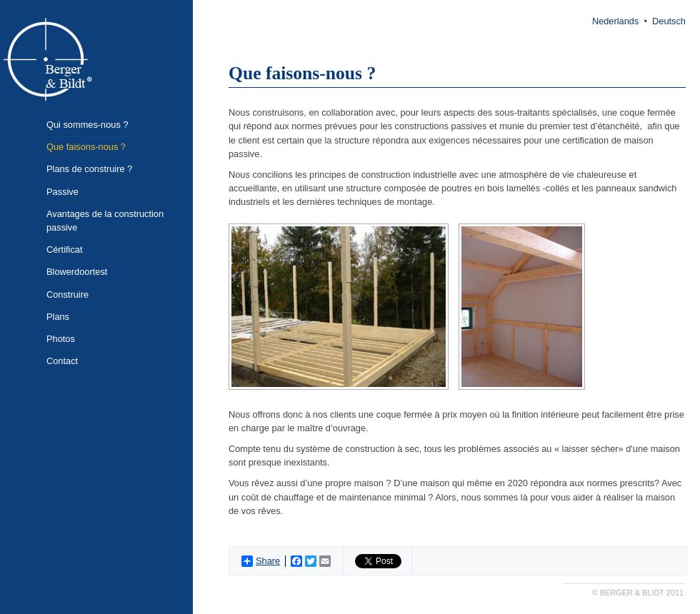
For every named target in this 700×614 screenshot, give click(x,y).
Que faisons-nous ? (86, 147)
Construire (67, 295)
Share (261, 561)
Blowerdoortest (77, 272)
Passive (62, 192)
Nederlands (615, 21)
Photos (61, 339)
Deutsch (669, 21)
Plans (58, 317)
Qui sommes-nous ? (87, 125)
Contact (62, 361)
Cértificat (65, 250)
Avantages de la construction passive (105, 221)
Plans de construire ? (89, 169)
